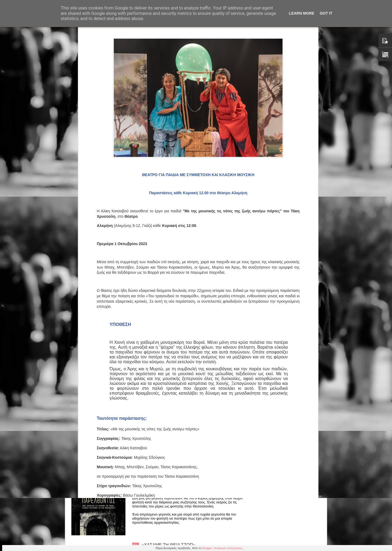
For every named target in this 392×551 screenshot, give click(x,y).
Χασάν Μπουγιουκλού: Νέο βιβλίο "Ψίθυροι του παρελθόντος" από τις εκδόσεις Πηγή (187, 486)
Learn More (302, 13)
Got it (326, 13)
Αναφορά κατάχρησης (228, 548)
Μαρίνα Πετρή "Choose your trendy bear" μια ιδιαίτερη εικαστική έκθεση (185, 425)
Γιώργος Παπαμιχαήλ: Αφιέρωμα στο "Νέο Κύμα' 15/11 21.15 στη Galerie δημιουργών (188, 363)
